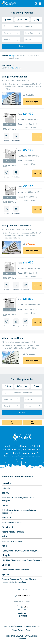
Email (32, 423)
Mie (12, 541)
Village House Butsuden (15, 77)
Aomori (10, 498)
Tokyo (11, 513)
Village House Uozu (12, 338)
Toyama (18, 522)
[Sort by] (18, 68)
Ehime (4, 570)
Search (22, 46)
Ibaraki (16, 510)
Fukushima (18, 498)
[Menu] (40, 4)
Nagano (5, 532)
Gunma (10, 510)
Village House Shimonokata (17, 226)
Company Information (13, 626)
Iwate (25, 498)
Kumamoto (24, 579)
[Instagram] (25, 607)
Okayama (15, 560)
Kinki (4, 546)
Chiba (4, 510)
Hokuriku (6, 517)
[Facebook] (19, 607)
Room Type (11, 33)
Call (12, 423)
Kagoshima (14, 579)
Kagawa (11, 570)
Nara (16, 551)
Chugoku (6, 555)
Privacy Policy (17, 630)
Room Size (33, 33)
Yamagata (6, 501)
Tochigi (5, 513)
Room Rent (11, 40)
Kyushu (5, 574)
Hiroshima (6, 560)
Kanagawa (24, 510)
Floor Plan (9, 125)
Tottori (30, 560)
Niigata (12, 532)
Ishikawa (11, 522)
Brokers (29, 630)
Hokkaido (7, 483)
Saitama (32, 510)
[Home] (22, 437)
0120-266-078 (24, 596)
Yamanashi (20, 532)
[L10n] (36, 4)
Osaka (21, 551)
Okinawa (18, 582)
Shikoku (6, 565)
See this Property (33, 102)
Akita (4, 498)
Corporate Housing (32, 626)
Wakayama (34, 551)
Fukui (4, 522)
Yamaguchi (38, 560)
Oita (12, 582)
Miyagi (31, 498)
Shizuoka (19, 541)
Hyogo (5, 551)
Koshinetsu (7, 527)
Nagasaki (6, 582)
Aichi (4, 541)
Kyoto (11, 551)
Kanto (5, 505)
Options (33, 40)
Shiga (27, 551)
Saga (24, 582)
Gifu (8, 541)
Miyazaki (33, 579)
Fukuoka (5, 579)
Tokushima (25, 570)
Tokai (5, 536)
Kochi (17, 570)
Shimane (23, 560)
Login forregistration (22, 614)
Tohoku (6, 493)
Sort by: (5, 68)
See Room (37, 137)
